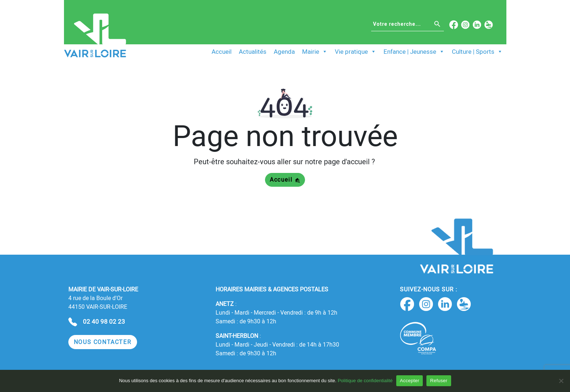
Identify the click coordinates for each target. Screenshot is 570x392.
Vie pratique (356, 52)
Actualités (253, 52)
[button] (103, 342)
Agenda (284, 52)
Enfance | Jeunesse (414, 52)
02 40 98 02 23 (104, 322)
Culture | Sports (477, 52)
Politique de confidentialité (365, 381)
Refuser (439, 381)
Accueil (222, 52)
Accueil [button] (285, 180)
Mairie (315, 52)
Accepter (410, 381)
